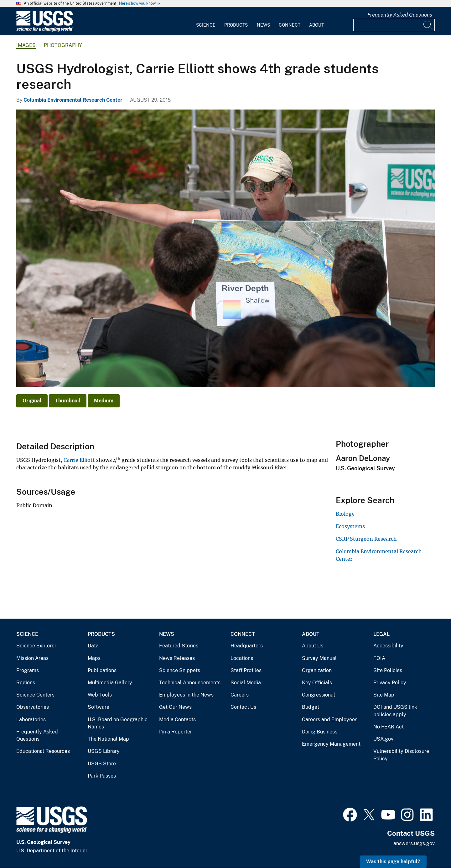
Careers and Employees (330, 720)
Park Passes (102, 776)
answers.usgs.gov (414, 843)
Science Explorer (36, 646)
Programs (28, 670)
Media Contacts (177, 720)
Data (93, 646)
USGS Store (102, 764)
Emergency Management (331, 744)
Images (26, 45)
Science (206, 25)
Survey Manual (319, 658)
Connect (290, 25)
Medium (104, 401)
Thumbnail (68, 401)
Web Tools (100, 695)
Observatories (33, 707)
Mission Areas (32, 658)
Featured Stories (179, 646)
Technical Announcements (190, 683)
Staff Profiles (246, 670)
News (263, 25)
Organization (317, 670)
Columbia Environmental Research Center (73, 100)
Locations (242, 658)
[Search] (428, 25)
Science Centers (35, 695)
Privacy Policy (390, 683)
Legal (381, 634)
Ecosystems (350, 526)
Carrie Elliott (79, 460)
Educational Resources (43, 751)
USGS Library (104, 751)
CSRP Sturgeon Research (366, 539)
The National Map (108, 739)
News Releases (177, 658)
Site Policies (388, 670)
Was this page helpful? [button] (393, 862)
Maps (94, 658)
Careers (240, 695)
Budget (311, 707)
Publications (102, 670)
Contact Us (243, 707)
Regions (26, 683)
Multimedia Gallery (110, 683)
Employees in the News (186, 695)
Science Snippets (180, 670)
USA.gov (383, 739)
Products (236, 25)
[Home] (44, 30)
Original (32, 401)
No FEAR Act (389, 727)
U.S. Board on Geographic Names (118, 723)
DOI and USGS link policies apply (395, 711)
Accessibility (388, 646)
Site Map (384, 695)
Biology (345, 514)
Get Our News (175, 707)
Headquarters (247, 646)
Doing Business (320, 732)
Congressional (319, 695)
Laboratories (31, 720)
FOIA (379, 658)
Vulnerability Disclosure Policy (401, 755)
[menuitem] (206, 21)
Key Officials (317, 683)
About (316, 25)
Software (98, 707)
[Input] (394, 25)
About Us (313, 646)
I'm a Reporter (176, 732)
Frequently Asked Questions (400, 15)
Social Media (246, 683)
